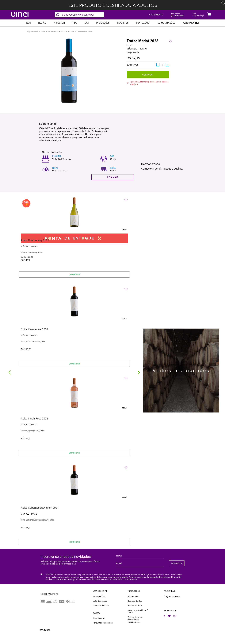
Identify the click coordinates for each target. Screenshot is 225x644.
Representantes (135, 601)
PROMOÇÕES (103, 23)
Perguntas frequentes (103, 623)
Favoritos (123, 23)
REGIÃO (42, 23)
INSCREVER (177, 563)
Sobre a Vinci (133, 596)
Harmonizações (166, 23)
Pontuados (143, 23)
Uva (87, 23)
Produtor (59, 23)
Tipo (75, 23)
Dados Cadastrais (101, 606)
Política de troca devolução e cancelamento (135, 619)
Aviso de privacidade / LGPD (138, 611)
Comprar (148, 75)
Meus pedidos (99, 596)
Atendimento (99, 618)
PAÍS (28, 23)
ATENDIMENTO (156, 15)
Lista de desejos (100, 601)
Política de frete (135, 606)
